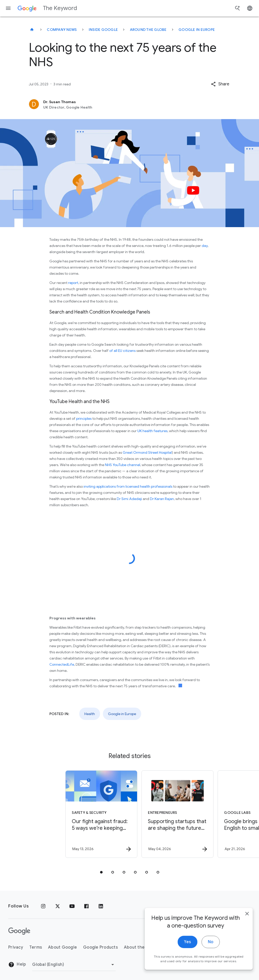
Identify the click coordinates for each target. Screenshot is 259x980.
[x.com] (58, 906)
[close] (243, 924)
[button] (220, 84)
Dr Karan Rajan (162, 499)
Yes (184, 952)
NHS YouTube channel (123, 465)
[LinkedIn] (101, 906)
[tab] (101, 872)
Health (90, 714)
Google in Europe (197, 30)
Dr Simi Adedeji (129, 499)
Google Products (100, 947)
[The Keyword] (32, 30)
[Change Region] (74, 965)
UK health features (152, 431)
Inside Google (103, 30)
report (73, 283)
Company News (62, 30)
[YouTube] (72, 906)
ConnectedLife (62, 664)
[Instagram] (43, 906)
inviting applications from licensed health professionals (128, 486)
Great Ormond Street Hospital (147, 452)
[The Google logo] (19, 931)
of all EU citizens (122, 351)
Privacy (16, 947)
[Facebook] (86, 906)
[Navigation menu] (8, 8)
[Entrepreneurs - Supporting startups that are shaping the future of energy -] (167, 814)
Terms (36, 947)
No (207, 952)
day (205, 246)
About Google (62, 947)
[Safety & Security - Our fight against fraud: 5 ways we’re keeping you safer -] (91, 814)
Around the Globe (148, 30)
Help (17, 965)
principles (84, 418)
